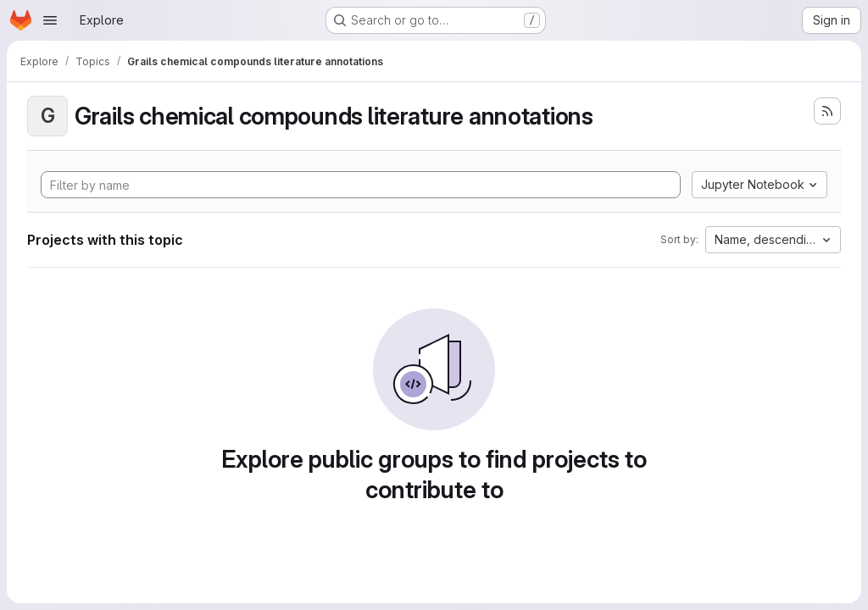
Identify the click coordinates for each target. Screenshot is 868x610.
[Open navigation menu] (50, 20)
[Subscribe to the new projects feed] (827, 111)
